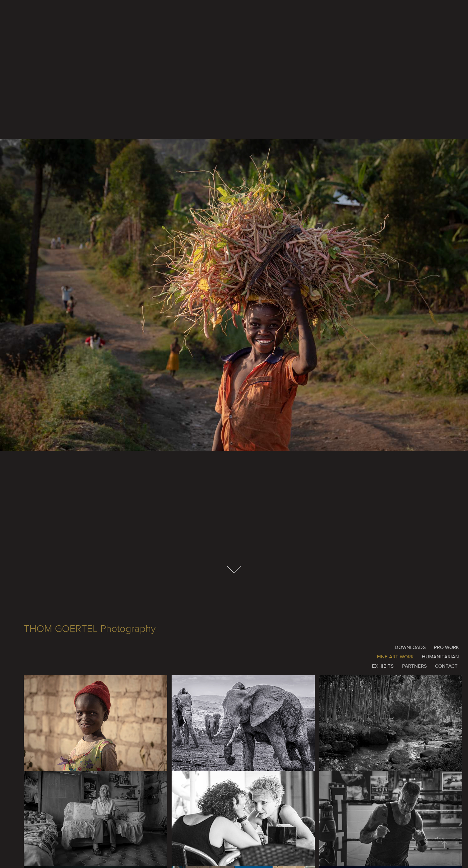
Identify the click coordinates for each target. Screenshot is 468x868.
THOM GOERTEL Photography (90, 628)
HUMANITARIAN (440, 657)
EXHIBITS (383, 666)
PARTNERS (414, 666)
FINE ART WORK (395, 657)
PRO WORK (446, 647)
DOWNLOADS (410, 647)
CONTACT (446, 666)
